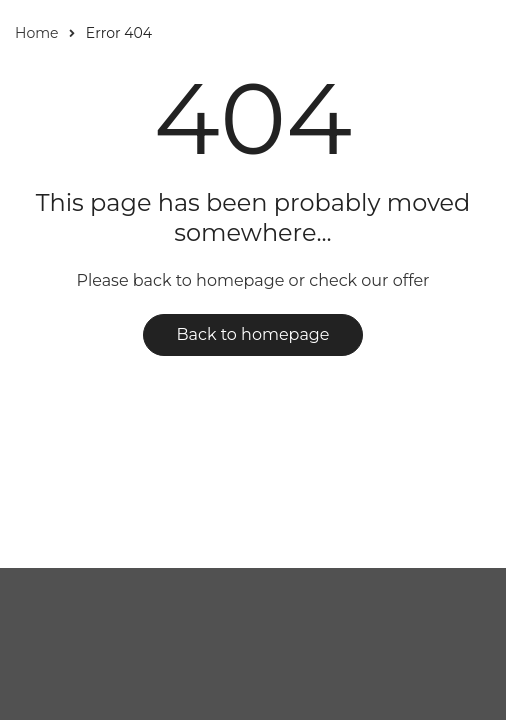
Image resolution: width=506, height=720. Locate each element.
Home (36, 33)
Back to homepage (253, 334)
